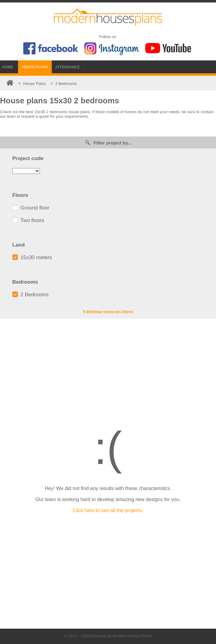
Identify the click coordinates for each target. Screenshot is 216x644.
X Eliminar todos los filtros (108, 312)
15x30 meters (32, 257)
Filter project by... (108, 142)
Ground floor (31, 208)
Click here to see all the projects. (108, 510)
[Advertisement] (108, 368)
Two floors (28, 220)
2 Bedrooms (30, 295)
